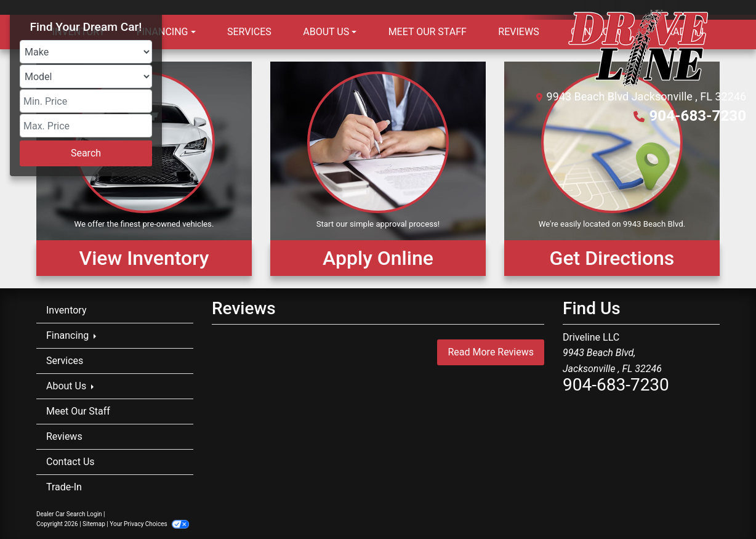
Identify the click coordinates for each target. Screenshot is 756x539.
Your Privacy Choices (149, 524)
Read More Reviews (491, 352)
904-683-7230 (698, 116)
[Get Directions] (612, 169)
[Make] (86, 52)
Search (86, 153)
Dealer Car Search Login (69, 514)
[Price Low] (86, 101)
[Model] (86, 76)
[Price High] (86, 126)
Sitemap (94, 524)
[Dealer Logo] (639, 48)
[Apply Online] (378, 169)
